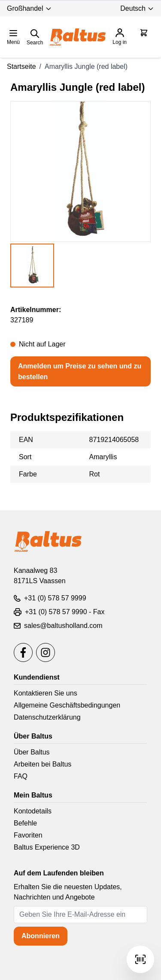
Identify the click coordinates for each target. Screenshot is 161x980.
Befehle (25, 823)
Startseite (21, 66)
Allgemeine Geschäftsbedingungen (67, 705)
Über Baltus (32, 752)
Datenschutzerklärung (47, 717)
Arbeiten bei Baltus (43, 764)
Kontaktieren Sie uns (46, 693)
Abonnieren (41, 936)
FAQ (21, 776)
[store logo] (78, 37)
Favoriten (28, 835)
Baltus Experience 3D (47, 847)
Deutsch (137, 8)
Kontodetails (33, 811)
